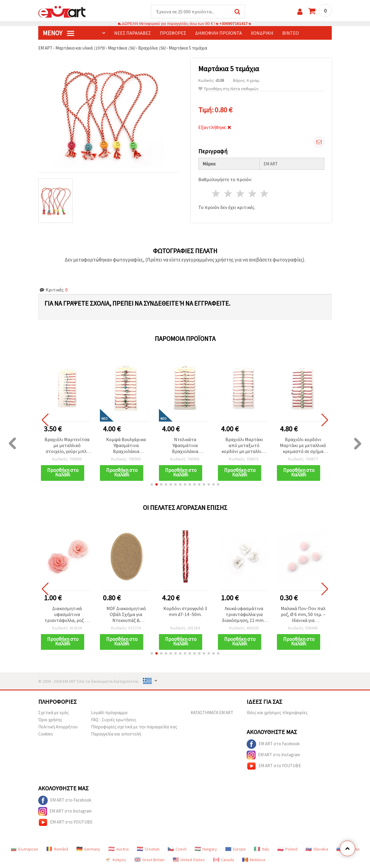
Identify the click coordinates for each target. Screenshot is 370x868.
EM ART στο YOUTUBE (274, 766)
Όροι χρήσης (50, 720)
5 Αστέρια (265, 193)
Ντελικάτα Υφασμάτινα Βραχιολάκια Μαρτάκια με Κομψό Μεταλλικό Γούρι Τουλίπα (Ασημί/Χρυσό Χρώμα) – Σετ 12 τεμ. (185, 446)
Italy (262, 849)
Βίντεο (291, 33)
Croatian (148, 849)
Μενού (58, 33)
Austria (119, 849)
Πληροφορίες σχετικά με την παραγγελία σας (134, 727)
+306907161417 (234, 24)
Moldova (254, 860)
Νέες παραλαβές (133, 33)
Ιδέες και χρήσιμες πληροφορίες (277, 713)
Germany (88, 849)
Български (24, 849)
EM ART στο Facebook (273, 744)
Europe (236, 849)
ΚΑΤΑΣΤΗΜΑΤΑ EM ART (212, 713)
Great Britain (150, 860)
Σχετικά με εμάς (54, 713)
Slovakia (317, 849)
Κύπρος (116, 860)
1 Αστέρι (216, 193)
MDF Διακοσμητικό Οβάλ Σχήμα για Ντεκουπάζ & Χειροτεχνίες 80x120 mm (126, 615)
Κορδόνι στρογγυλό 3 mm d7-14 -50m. (185, 611)
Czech (177, 849)
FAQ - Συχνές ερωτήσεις (114, 720)
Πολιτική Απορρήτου (58, 727)
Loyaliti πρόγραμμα (109, 713)
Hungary (206, 849)
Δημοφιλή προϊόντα (219, 33)
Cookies (46, 734)
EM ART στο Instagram (273, 755)
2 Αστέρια (228, 193)
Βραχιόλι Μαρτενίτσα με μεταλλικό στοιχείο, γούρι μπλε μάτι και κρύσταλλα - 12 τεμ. (67, 446)
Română (57, 849)
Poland (287, 849)
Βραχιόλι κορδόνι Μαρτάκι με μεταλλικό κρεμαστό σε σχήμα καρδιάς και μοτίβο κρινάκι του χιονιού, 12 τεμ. (303, 446)
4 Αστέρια (252, 193)
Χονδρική (262, 33)
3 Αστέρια (240, 193)
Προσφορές (173, 33)
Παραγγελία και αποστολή (116, 734)
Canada (224, 860)
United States (189, 860)
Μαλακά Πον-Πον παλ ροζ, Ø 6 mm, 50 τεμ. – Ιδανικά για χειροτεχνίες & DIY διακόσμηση (303, 615)
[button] (152, 484)
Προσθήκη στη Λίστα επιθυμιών (228, 89)
